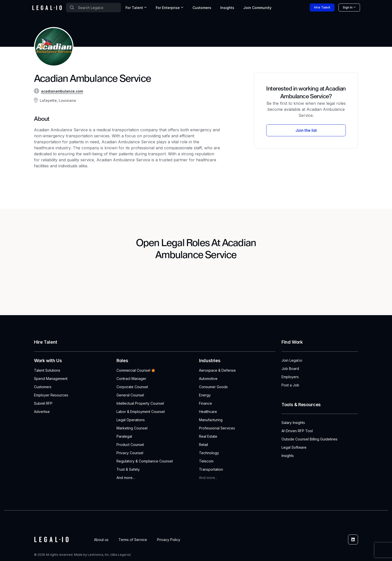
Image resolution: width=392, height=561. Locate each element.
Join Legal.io (292, 360)
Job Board (290, 369)
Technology (209, 453)
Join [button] (257, 8)
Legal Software (294, 447)
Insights (227, 8)
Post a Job (290, 385)
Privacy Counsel (130, 453)
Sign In (348, 7)
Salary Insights (293, 423)
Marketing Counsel (132, 428)
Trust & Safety (128, 469)
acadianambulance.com (62, 91)
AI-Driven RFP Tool (297, 431)
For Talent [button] (134, 8)
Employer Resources (51, 395)
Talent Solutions (47, 370)
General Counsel (130, 395)
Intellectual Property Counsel (140, 403)
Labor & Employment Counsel (141, 412)
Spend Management (51, 379)
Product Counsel (130, 445)
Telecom (206, 461)
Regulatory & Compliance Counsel (145, 461)
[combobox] (93, 8)
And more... (126, 478)
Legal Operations (131, 420)
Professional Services (217, 428)
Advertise (42, 412)
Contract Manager (131, 379)
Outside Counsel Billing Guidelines (309, 439)
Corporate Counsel (132, 387)
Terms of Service (133, 540)
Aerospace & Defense (217, 370)
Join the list (306, 130)
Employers (290, 377)
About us (101, 540)
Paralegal (124, 436)
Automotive (208, 379)
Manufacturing (211, 420)
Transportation (211, 469)
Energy (205, 395)
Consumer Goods (213, 387)
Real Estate (208, 436)
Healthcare (208, 412)
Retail (203, 445)
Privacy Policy (169, 540)
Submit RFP (43, 403)
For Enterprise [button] (168, 8)
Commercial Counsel (136, 370)
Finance (205, 403)
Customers (202, 8)
